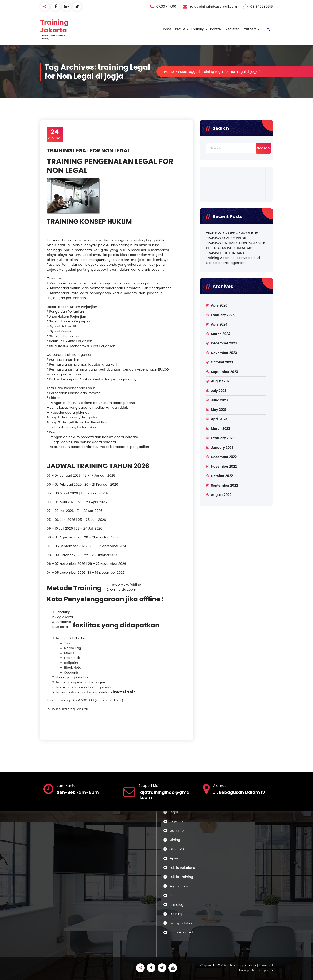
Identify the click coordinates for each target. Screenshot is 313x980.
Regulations (179, 886)
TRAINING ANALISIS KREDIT (226, 238)
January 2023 (222, 448)
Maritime (176, 831)
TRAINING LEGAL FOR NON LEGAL (88, 151)
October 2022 (222, 476)
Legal (174, 812)
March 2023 (221, 429)
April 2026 (219, 305)
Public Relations (182, 868)
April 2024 (219, 324)
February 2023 (223, 438)
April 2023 (219, 419)
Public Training (181, 877)
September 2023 (225, 372)
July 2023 (219, 391)
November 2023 (224, 353)
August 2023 (221, 381)
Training (198, 29)
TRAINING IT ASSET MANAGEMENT (232, 233)
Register (232, 29)
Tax (172, 895)
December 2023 (224, 343)
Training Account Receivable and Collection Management (233, 260)
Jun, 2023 (55, 134)
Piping (174, 858)
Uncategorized (181, 932)
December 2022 (224, 457)
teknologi (177, 905)
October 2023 (222, 362)
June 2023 (219, 400)
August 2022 (221, 495)
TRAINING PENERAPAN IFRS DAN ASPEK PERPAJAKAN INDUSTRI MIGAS (236, 246)
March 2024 (221, 334)
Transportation (181, 923)
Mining (175, 840)
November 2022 (224, 466)
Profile (180, 29)
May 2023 (219, 410)
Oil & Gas (177, 849)
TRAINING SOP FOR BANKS (226, 253)
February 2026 (223, 315)
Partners (250, 29)
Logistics (176, 821)
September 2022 (225, 485)
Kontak (216, 29)
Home (166, 29)
